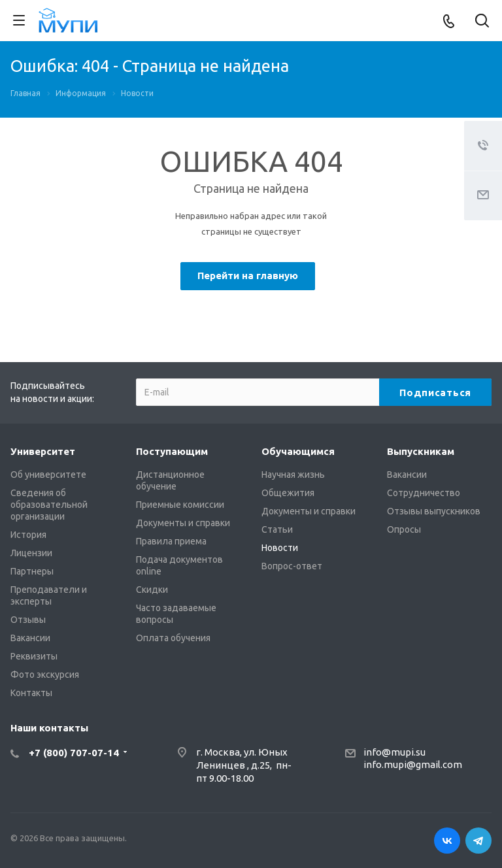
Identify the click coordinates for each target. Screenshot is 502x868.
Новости (280, 548)
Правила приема (171, 541)
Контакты (31, 693)
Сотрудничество (424, 493)
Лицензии (31, 553)
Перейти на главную (248, 275)
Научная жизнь (293, 475)
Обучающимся (298, 451)
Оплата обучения (173, 638)
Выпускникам (421, 451)
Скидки (152, 590)
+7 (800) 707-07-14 (74, 753)
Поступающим (172, 451)
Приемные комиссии (180, 505)
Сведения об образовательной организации (49, 505)
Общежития (288, 493)
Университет (43, 451)
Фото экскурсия (45, 675)
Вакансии (30, 638)
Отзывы (28, 620)
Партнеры (32, 571)
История (28, 535)
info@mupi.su (394, 752)
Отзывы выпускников (434, 511)
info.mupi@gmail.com (413, 764)
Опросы (404, 529)
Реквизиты (34, 656)
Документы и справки (183, 523)
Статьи (277, 529)
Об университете (48, 475)
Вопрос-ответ (292, 566)
